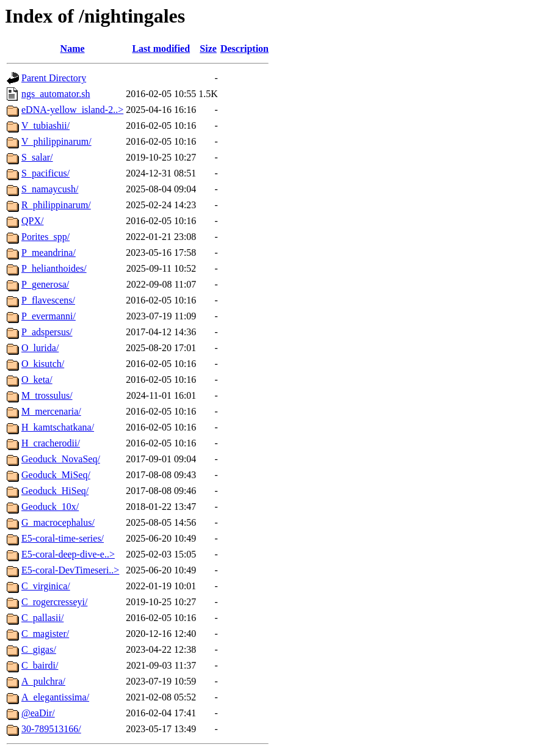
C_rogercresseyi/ (54, 602)
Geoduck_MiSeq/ (56, 475)
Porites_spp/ (45, 237)
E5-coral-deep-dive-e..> (68, 554)
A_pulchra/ (43, 681)
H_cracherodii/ (51, 443)
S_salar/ (37, 157)
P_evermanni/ (49, 316)
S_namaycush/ (50, 189)
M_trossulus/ (47, 395)
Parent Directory (54, 78)
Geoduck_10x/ (50, 507)
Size (208, 49)
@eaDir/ (38, 713)
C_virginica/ (46, 586)
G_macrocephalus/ (58, 522)
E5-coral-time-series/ (63, 538)
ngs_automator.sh (56, 94)
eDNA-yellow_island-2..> (72, 110)
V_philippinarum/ (56, 141)
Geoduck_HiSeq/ (55, 491)
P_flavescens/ (48, 300)
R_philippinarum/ (56, 205)
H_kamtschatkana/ (58, 427)
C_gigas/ (39, 649)
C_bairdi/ (40, 665)
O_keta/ (37, 380)
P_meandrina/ (49, 253)
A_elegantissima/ (55, 697)
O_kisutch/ (43, 364)
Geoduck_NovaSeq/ (61, 459)
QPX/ (32, 221)
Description (244, 49)
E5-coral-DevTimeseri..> (70, 570)
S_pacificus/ (45, 173)
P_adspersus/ (47, 332)
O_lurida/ (40, 348)
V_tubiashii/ (45, 125)
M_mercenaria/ (51, 411)
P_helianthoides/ (54, 268)
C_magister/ (45, 634)
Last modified (161, 49)
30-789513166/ (51, 729)
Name (73, 49)
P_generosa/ (45, 284)
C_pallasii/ (42, 618)
